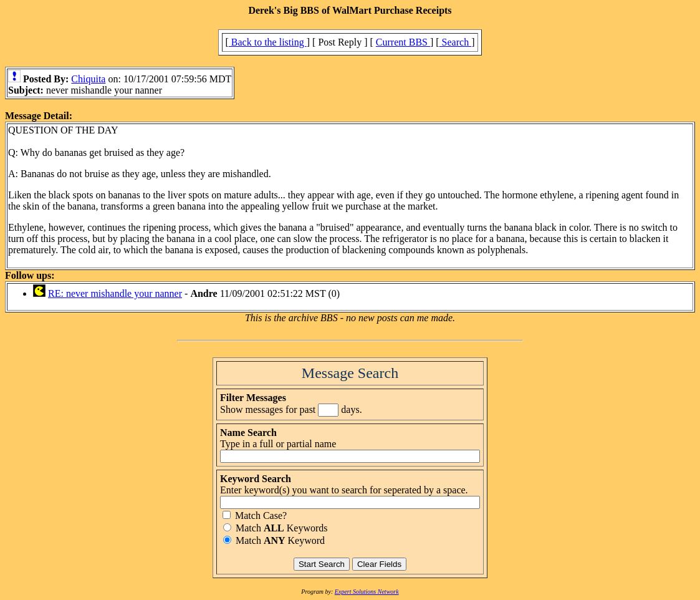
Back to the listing (268, 42)
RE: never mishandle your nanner (115, 293)
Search (456, 42)
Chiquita (88, 79)
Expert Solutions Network (367, 592)
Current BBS (403, 42)
